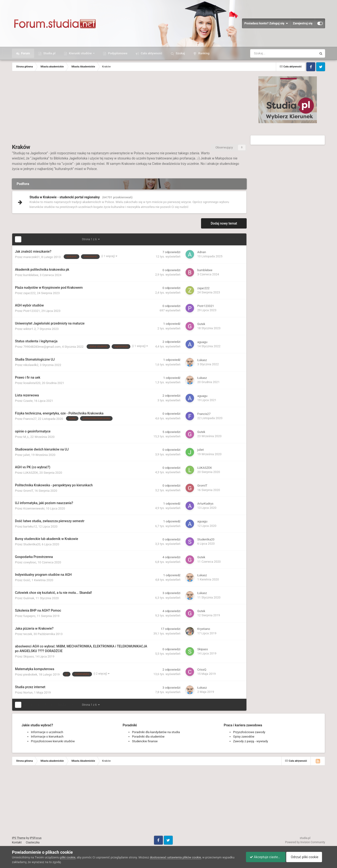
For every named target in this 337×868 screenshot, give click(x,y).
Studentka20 (32, 544)
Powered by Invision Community (305, 842)
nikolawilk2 (31, 365)
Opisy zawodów (244, 737)
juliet (27, 455)
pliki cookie (68, 857)
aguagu (202, 342)
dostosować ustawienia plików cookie (175, 857)
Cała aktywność (151, 53)
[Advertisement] (129, 109)
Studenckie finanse (145, 741)
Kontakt (17, 842)
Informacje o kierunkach (47, 737)
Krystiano (204, 629)
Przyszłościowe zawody (249, 732)
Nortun (28, 693)
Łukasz (202, 360)
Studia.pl (49, 53)
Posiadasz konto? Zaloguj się (266, 23)
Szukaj (180, 53)
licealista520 (32, 383)
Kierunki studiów (80, 53)
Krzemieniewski (34, 508)
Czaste (28, 401)
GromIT (28, 491)
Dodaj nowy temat (224, 223)
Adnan (202, 252)
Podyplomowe (117, 53)
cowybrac (30, 562)
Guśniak (29, 598)
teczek (28, 634)
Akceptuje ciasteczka (264, 857)
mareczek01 (32, 257)
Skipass (29, 656)
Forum (25, 53)
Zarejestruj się (303, 23)
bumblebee (31, 275)
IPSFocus (36, 838)
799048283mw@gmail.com (42, 347)
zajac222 (29, 293)
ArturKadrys (205, 504)
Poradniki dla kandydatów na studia (156, 732)
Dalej (62, 239)
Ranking (203, 53)
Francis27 (30, 419)
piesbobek (30, 674)
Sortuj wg (234, 239)
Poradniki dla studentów (148, 737)
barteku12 (30, 526)
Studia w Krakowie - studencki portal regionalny (65, 197)
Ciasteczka (33, 842)
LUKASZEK (31, 473)
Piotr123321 (32, 311)
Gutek (201, 324)
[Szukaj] (273, 53)
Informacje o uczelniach (47, 732)
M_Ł (26, 437)
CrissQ (202, 670)
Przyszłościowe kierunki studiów (53, 741)
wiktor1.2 (30, 329)
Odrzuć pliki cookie (306, 857)
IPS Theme (19, 838)
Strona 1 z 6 (91, 239)
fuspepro (29, 616)
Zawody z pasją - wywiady (251, 741)
